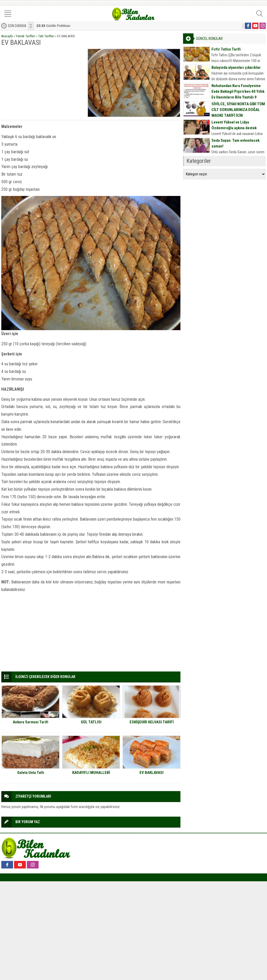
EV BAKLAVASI (151, 773)
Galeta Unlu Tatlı (31, 773)
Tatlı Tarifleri (46, 36)
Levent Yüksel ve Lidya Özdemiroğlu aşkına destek (234, 125)
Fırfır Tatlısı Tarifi (226, 49)
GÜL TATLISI (91, 722)
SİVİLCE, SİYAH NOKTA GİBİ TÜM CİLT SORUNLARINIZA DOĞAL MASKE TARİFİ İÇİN (238, 110)
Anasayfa (7, 36)
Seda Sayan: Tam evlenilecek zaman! (235, 143)
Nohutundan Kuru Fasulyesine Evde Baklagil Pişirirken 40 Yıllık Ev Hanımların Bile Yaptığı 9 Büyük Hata (238, 94)
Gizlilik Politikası (53, 26)
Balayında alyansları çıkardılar (236, 67)
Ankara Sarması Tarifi (31, 722)
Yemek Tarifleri (25, 36)
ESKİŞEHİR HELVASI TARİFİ (152, 722)
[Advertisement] (43, 81)
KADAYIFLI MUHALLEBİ (91, 773)
